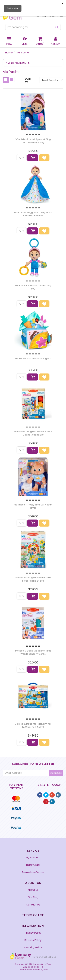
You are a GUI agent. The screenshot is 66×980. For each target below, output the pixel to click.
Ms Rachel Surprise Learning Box (33, 358)
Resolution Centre (33, 872)
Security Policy (33, 947)
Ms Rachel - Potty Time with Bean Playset (33, 506)
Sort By (28, 80)
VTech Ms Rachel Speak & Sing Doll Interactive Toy (33, 141)
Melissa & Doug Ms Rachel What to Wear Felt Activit (33, 725)
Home (9, 53)
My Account (33, 857)
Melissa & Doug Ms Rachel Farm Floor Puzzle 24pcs (33, 579)
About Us (33, 890)
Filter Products (18, 63)
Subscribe (56, 773)
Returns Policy (33, 940)
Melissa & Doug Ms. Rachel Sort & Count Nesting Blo (33, 433)
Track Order (33, 865)
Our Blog (33, 897)
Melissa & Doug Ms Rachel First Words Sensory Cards (33, 652)
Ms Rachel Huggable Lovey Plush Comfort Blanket (33, 214)
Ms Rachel (23, 53)
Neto (46, 970)
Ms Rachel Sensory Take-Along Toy (33, 287)
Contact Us (33, 905)
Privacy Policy (33, 933)
